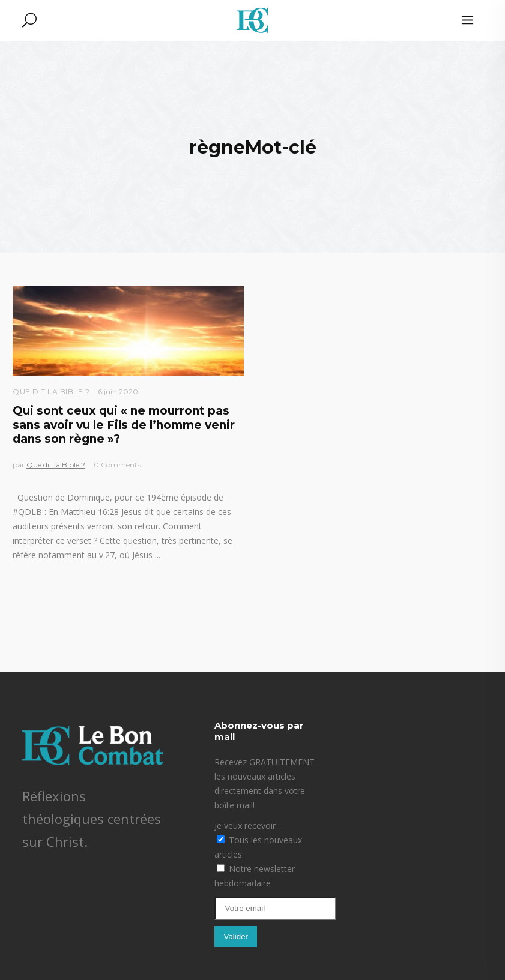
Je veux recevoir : (247, 825)
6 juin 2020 (118, 392)
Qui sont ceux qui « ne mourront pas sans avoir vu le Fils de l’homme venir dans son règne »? (124, 425)
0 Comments (117, 465)
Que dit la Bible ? (51, 392)
